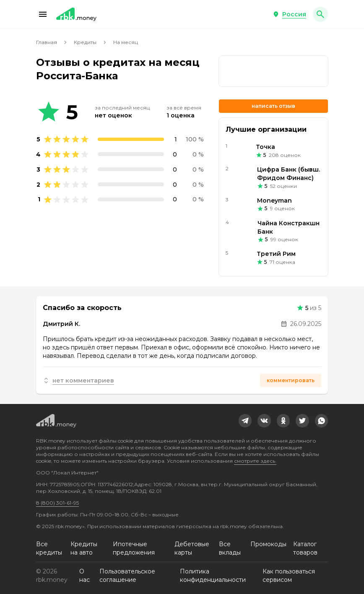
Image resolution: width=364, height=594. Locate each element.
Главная (47, 42)
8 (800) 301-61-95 (57, 503)
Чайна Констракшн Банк (289, 227)
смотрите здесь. (255, 461)
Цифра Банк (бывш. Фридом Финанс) (289, 174)
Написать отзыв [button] (273, 106)
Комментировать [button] (291, 380)
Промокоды (268, 544)
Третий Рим (276, 254)
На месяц (126, 42)
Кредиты (85, 42)
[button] (43, 14)
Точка (265, 147)
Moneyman (274, 201)
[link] (273, 71)
